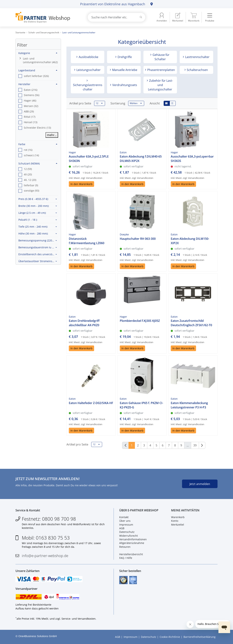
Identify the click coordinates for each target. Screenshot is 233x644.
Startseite (20, 32)
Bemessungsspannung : (38, 240)
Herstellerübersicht (131, 554)
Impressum (126, 525)
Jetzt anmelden (200, 484)
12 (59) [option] (28, 169)
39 (195, 445)
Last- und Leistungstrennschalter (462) (40, 60)
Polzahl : (28, 220)
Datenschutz (127, 532)
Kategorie (38, 53)
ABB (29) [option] (29, 111)
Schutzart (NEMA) (38, 163)
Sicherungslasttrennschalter (88, 87)
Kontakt (124, 517)
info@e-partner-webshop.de (45, 556)
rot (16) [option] (28, 150)
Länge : (32, 213)
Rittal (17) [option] (30, 117)
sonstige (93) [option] (31, 191)
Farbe (38, 144)
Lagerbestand (38, 70)
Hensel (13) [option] (31, 122)
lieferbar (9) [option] (31, 185)
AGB (122, 528)
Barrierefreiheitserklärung (200, 637)
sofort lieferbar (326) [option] (36, 76)
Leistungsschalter (88, 70)
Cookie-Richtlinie (170, 637)
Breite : (34, 206)
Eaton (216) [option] (31, 90)
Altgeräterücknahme (132, 543)
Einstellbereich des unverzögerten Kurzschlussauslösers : (38, 254)
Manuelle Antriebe (124, 70)
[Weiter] (202, 445)
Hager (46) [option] (30, 101)
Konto (175, 521)
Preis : (33, 199)
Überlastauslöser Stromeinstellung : (38, 261)
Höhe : (33, 233)
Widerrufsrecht (129, 536)
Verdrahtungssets (124, 85)
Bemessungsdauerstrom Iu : (38, 247)
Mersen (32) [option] (31, 106)
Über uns (125, 521)
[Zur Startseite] (47, 17)
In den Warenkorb (81, 184)
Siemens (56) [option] (32, 95)
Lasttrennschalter (197, 57)
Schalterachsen (197, 70)
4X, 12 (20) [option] (30, 180)
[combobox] (116, 17)
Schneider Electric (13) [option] (37, 128)
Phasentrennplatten (161, 70)
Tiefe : (33, 227)
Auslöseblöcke (88, 57)
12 (99, 103)
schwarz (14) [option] (31, 155)
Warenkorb (178, 517)
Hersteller (38, 84)
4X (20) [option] (28, 174)
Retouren (125, 547)
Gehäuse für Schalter (161, 57)
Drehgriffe (124, 57)
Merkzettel (178, 525)
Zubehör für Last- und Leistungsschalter (160, 85)
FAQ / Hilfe (126, 558)
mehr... (52, 135)
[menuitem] (178, 17)
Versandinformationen (133, 539)
